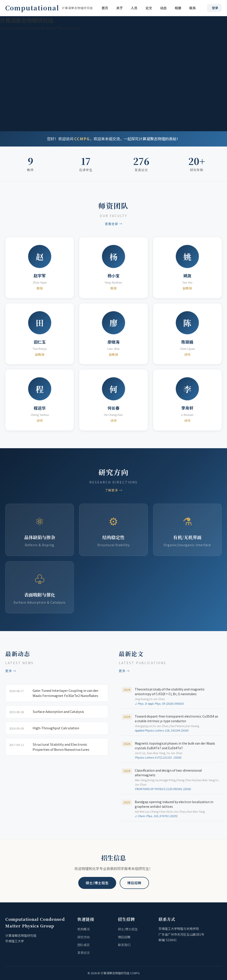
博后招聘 (134, 883)
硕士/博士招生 (97, 883)
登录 (215, 8)
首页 (105, 8)
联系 (193, 8)
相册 (178, 8)
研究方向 (84, 937)
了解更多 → (114, 490)
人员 (134, 8)
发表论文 (84, 953)
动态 (163, 8)
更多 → (11, 671)
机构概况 (84, 929)
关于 (119, 8)
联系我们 (124, 945)
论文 (149, 8)
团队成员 (84, 945)
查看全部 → (114, 224)
